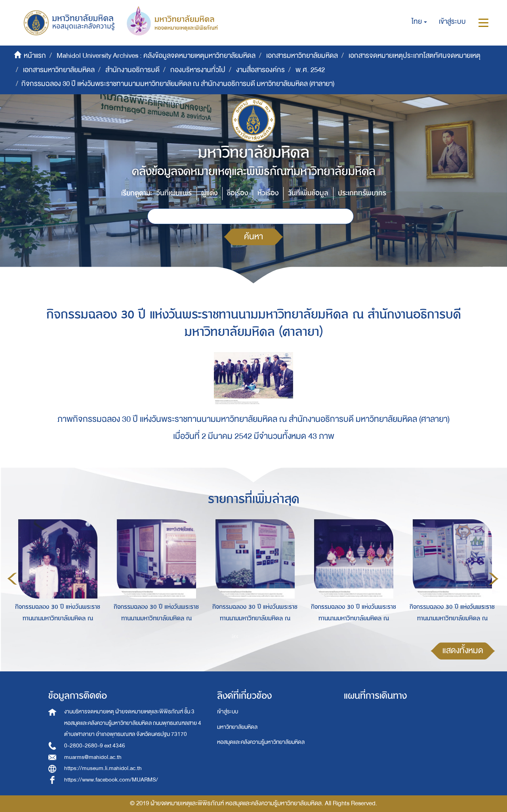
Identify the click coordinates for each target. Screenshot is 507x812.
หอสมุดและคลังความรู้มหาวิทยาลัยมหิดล (261, 742)
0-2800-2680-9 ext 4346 (95, 746)
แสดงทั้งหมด (463, 651)
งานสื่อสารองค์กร (260, 70)
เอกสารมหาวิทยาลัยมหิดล (302, 56)
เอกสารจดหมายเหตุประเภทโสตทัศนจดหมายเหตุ (415, 56)
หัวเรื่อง (268, 193)
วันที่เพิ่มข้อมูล (308, 193)
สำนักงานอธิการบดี (132, 70)
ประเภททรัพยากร (362, 193)
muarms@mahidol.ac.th (93, 757)
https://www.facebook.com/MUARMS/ (111, 780)
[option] (56, 577)
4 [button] (271, 636)
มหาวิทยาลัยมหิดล (237, 727)
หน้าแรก (35, 56)
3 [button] (259, 636)
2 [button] (247, 636)
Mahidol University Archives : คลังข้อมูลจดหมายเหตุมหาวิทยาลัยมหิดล (156, 56)
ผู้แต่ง (209, 193)
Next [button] (494, 579)
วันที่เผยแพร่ (174, 193)
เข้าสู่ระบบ (228, 712)
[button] (419, 22)
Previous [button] (12, 579)
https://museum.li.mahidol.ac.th (103, 768)
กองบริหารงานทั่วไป (198, 70)
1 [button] (235, 636)
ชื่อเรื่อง (237, 193)
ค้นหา (253, 237)
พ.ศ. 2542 (310, 70)
